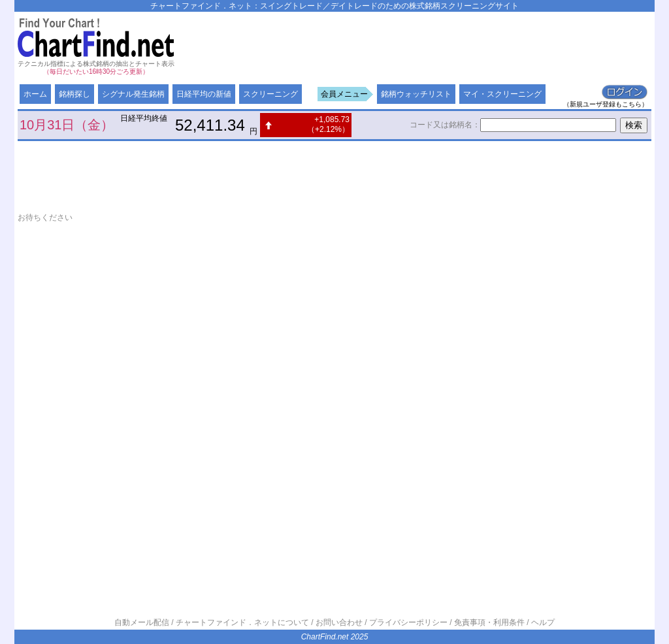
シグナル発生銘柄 (133, 94)
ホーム (35, 94)
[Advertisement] (414, 44)
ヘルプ (543, 622)
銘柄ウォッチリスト (416, 94)
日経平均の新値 (204, 94)
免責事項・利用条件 (489, 622)
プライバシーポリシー (408, 622)
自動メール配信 (142, 622)
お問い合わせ (339, 622)
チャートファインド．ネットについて (242, 622)
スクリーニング (270, 94)
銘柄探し (74, 94)
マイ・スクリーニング (502, 94)
